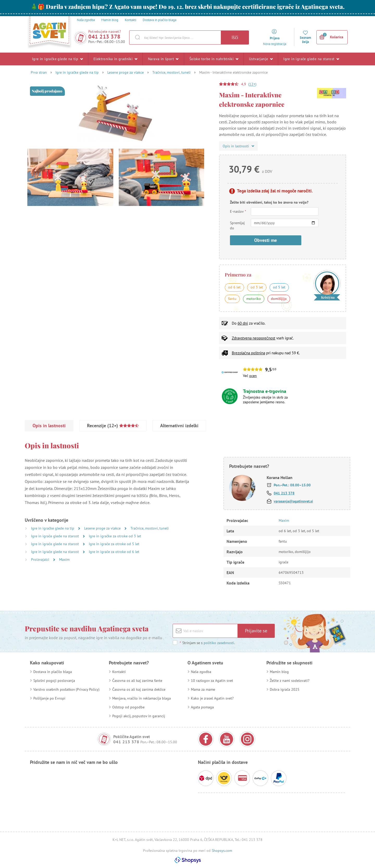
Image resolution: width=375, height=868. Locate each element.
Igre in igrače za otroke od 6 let (114, 552)
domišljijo (279, 299)
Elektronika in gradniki (115, 59)
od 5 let (279, 287)
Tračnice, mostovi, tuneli (171, 72)
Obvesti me (265, 240)
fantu (232, 299)
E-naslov (238, 211)
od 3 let (257, 287)
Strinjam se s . (207, 643)
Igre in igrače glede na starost (311, 59)
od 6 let (234, 287)
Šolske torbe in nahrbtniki (214, 59)
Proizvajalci (41, 559)
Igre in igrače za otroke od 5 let (114, 544)
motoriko (254, 299)
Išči (235, 37)
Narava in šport (163, 59)
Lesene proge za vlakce (126, 72)
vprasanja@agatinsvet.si (293, 501)
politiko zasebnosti (219, 643)
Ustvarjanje (261, 59)
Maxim (64, 559)
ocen (253, 376)
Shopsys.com (222, 851)
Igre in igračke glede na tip (57, 59)
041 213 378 (104, 37)
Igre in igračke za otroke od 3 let (115, 536)
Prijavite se (256, 631)
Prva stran (39, 72)
